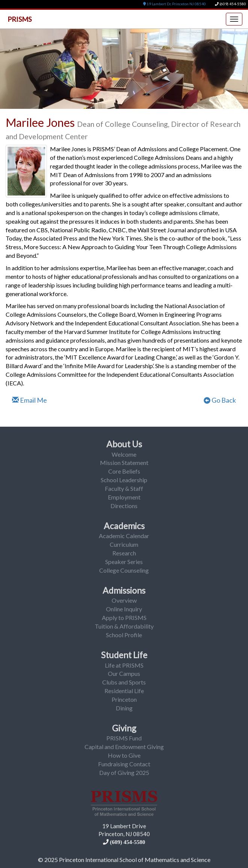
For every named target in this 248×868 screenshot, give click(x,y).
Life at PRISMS (124, 665)
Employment (124, 497)
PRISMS (20, 19)
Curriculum (124, 544)
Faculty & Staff (124, 488)
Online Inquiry (124, 609)
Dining (124, 708)
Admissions (124, 590)
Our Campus (124, 673)
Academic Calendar (124, 536)
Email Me (29, 400)
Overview (124, 600)
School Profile (124, 635)
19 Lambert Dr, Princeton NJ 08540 (175, 4)
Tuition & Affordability (124, 626)
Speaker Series (124, 562)
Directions (124, 506)
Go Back (220, 400)
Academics (124, 526)
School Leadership (124, 480)
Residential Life (124, 691)
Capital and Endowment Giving (124, 747)
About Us (124, 444)
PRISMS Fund (124, 738)
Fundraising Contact (124, 764)
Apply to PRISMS (124, 618)
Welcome (124, 454)
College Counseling (124, 570)
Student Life (124, 655)
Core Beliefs (124, 471)
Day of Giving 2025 (124, 772)
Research (124, 553)
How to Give (124, 755)
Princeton (124, 699)
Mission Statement (124, 463)
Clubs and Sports (124, 682)
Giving (124, 728)
